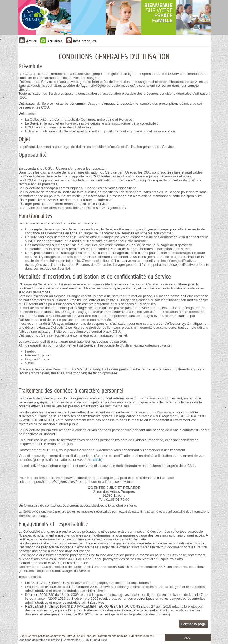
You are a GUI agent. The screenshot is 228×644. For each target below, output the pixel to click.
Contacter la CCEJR (76, 640)
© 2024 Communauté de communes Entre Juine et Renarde (57, 636)
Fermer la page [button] (194, 624)
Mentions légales (142, 636)
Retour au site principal (113, 636)
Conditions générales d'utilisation (39, 640)
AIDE (187, 638)
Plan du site (99, 640)
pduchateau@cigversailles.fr (56, 482)
